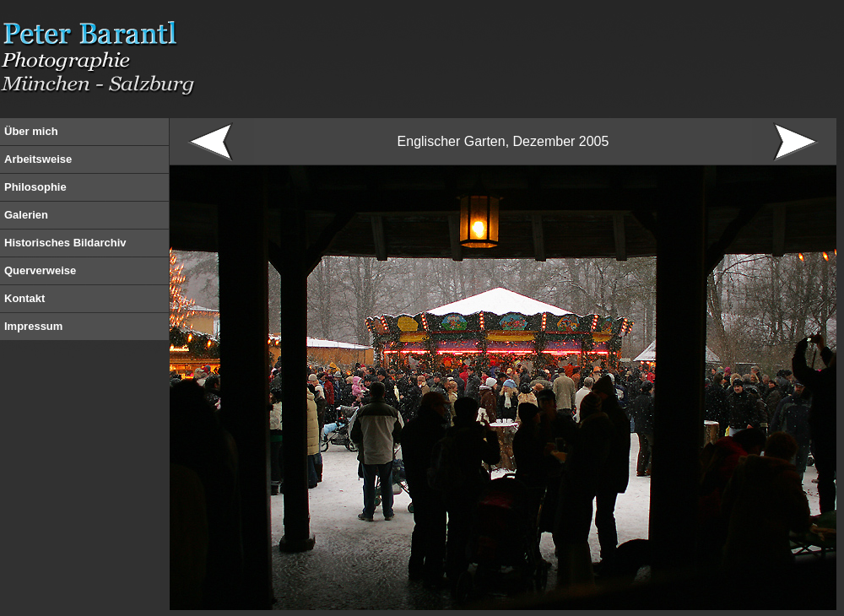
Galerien (26, 215)
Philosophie (35, 187)
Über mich (31, 131)
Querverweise (40, 270)
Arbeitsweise (38, 159)
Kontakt (24, 298)
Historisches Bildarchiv (65, 243)
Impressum (33, 326)
